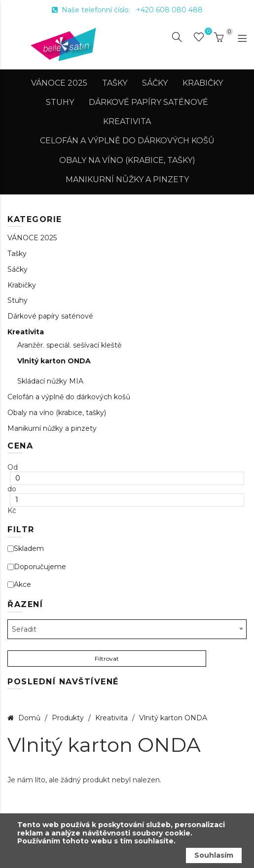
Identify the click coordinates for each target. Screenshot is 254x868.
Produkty (69, 718)
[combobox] (127, 629)
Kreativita (127, 121)
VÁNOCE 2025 (59, 83)
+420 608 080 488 (169, 10)
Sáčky (155, 83)
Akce (19, 585)
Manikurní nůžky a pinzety (127, 179)
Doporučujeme (37, 567)
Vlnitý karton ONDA (54, 361)
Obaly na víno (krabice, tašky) (127, 160)
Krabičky (203, 83)
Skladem (26, 549)
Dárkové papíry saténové (148, 102)
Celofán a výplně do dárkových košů (127, 141)
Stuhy (60, 102)
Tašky (115, 83)
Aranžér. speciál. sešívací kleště (69, 345)
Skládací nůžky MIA (50, 381)
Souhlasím (214, 855)
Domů (29, 718)
